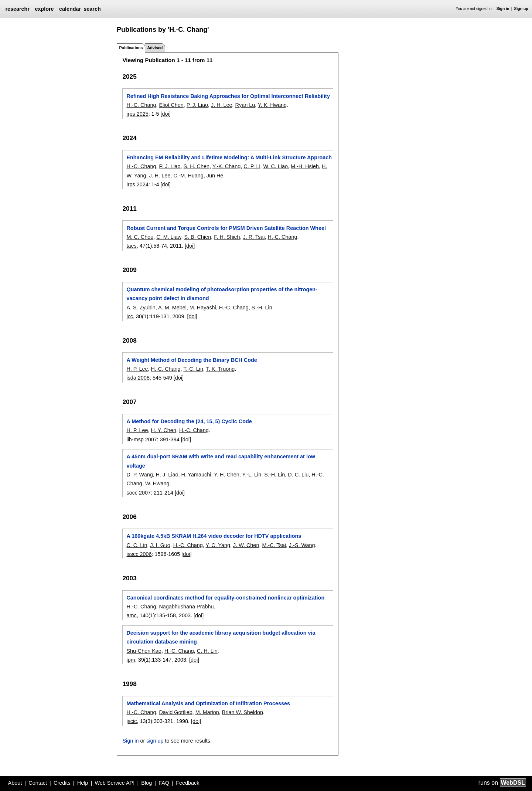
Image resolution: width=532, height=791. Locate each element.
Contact (38, 783)
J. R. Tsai (254, 237)
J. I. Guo (160, 545)
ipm (131, 660)
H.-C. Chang (141, 105)
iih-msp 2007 (141, 439)
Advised (155, 48)
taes (131, 246)
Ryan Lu (245, 105)
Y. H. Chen (227, 475)
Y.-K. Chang (227, 166)
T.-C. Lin (193, 369)
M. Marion (207, 712)
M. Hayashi (203, 308)
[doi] (165, 114)
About (15, 783)
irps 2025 (137, 114)
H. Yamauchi (196, 475)
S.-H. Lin (262, 308)
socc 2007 (139, 493)
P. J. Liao (197, 105)
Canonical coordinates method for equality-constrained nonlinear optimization (225, 598)
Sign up (521, 9)
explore (44, 9)
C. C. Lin (137, 545)
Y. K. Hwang (272, 105)
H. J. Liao (167, 475)
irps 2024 (137, 184)
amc (131, 615)
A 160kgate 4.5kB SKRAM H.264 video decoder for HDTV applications (214, 536)
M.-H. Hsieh (305, 166)
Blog (146, 783)
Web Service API (115, 783)
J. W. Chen (246, 545)
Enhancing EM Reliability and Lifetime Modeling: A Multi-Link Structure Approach (229, 157)
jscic (132, 721)
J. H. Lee (222, 105)
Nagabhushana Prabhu (186, 607)
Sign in (503, 9)
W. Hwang (157, 483)
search (92, 9)
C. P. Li (252, 166)
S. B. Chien (197, 237)
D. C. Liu (298, 475)
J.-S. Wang (302, 545)
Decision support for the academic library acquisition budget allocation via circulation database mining (221, 637)
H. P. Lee (137, 369)
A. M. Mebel (172, 308)
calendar (70, 9)
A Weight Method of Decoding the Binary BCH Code (192, 360)
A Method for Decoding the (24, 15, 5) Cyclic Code (189, 421)
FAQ (164, 783)
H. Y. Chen (164, 430)
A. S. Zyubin (141, 308)
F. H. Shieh (227, 237)
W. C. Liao (276, 166)
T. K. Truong (221, 369)
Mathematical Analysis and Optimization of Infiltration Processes (208, 703)
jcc (130, 316)
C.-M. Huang (188, 176)
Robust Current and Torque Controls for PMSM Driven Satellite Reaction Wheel (226, 228)
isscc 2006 (139, 554)
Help (83, 783)
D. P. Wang (139, 475)
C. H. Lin (207, 651)
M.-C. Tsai (274, 545)
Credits (62, 783)
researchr (17, 9)
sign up (155, 741)
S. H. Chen (197, 166)
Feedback (187, 783)
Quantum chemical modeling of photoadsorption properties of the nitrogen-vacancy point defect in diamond (222, 294)
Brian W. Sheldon (243, 712)
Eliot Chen (171, 105)
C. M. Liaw (169, 237)
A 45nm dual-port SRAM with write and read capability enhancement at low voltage (221, 461)
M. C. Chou (140, 237)
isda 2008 (138, 378)
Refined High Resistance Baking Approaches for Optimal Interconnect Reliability (228, 96)
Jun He (215, 176)
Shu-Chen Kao (144, 651)
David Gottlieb (175, 712)
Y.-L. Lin (252, 475)
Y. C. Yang (218, 545)
